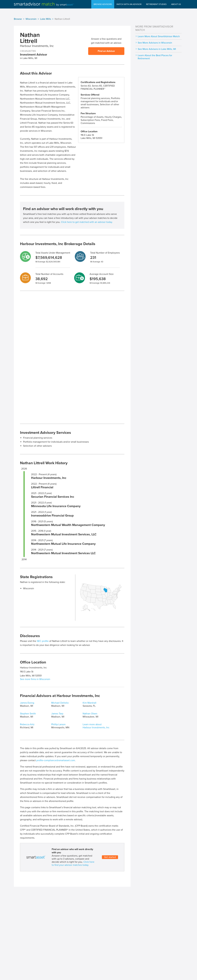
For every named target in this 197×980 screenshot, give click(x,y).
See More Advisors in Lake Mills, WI (157, 49)
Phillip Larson (58, 724)
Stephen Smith (28, 714)
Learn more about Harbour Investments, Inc (96, 726)
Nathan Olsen (90, 714)
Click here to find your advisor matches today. (73, 863)
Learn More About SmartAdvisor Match (159, 36)
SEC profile (43, 641)
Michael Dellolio (60, 703)
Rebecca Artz (27, 724)
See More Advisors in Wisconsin (155, 43)
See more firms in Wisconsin (35, 679)
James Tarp (57, 714)
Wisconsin (31, 19)
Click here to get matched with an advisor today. (87, 222)
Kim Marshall (89, 703)
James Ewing (27, 703)
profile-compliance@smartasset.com (56, 760)
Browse (18, 19)
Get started (110, 857)
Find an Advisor (106, 51)
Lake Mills (46, 19)
